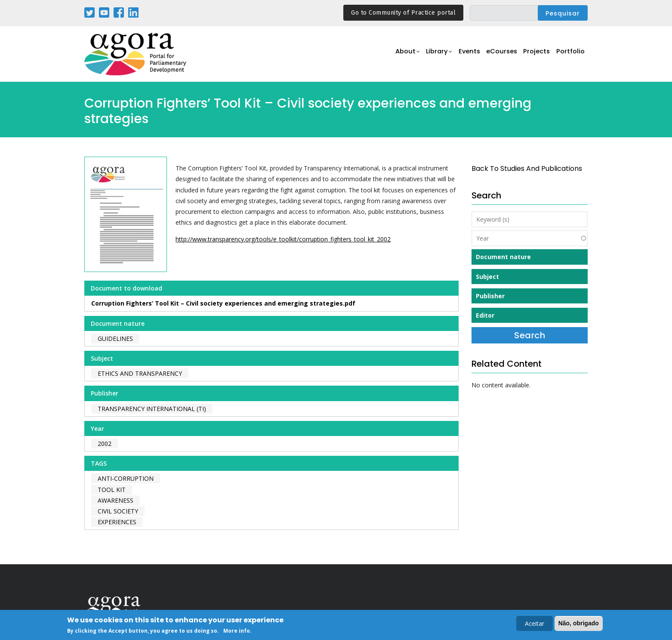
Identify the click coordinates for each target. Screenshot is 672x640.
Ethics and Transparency (140, 373)
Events (463, 54)
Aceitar (535, 624)
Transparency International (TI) (152, 409)
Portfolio (570, 54)
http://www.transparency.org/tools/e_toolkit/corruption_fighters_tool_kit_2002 (283, 239)
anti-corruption (126, 478)
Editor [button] (485, 315)
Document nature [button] (503, 257)
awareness (116, 500)
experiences (117, 522)
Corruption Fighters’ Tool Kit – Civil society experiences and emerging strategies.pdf (223, 303)
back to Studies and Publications (527, 169)
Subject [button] (487, 277)
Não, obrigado (579, 624)
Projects (535, 54)
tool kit (112, 490)
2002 (105, 444)
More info (237, 632)
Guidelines (115, 339)
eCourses (497, 54)
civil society (118, 511)
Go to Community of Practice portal (403, 13)
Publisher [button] (490, 296)
